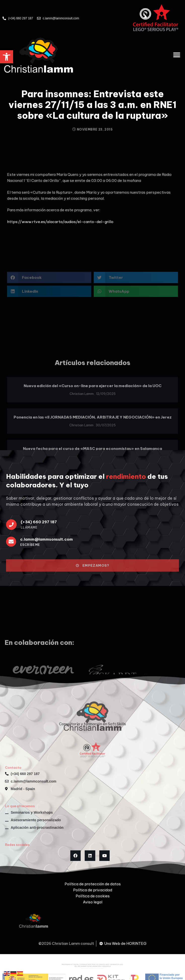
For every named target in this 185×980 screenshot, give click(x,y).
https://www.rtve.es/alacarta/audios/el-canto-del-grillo (60, 222)
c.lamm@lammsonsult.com (47, 539)
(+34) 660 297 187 (39, 522)
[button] (7, 57)
